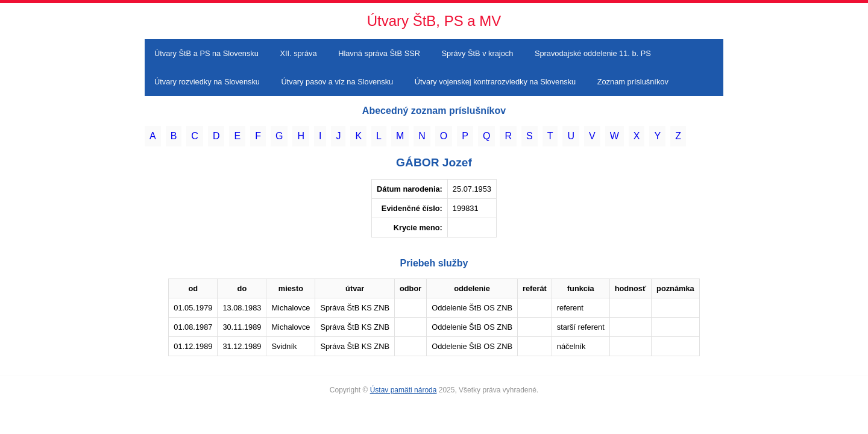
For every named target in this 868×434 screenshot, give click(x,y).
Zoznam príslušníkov (633, 82)
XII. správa (298, 53)
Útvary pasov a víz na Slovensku (338, 82)
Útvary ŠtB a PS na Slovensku (206, 53)
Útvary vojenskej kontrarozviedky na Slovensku (495, 82)
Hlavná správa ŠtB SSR (379, 53)
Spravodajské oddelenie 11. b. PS (593, 53)
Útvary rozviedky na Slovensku (207, 82)
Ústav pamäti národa (404, 390)
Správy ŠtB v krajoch (478, 53)
